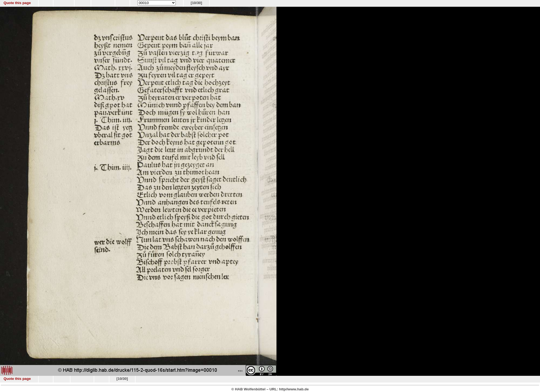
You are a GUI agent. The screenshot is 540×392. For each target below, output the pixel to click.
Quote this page (17, 3)
